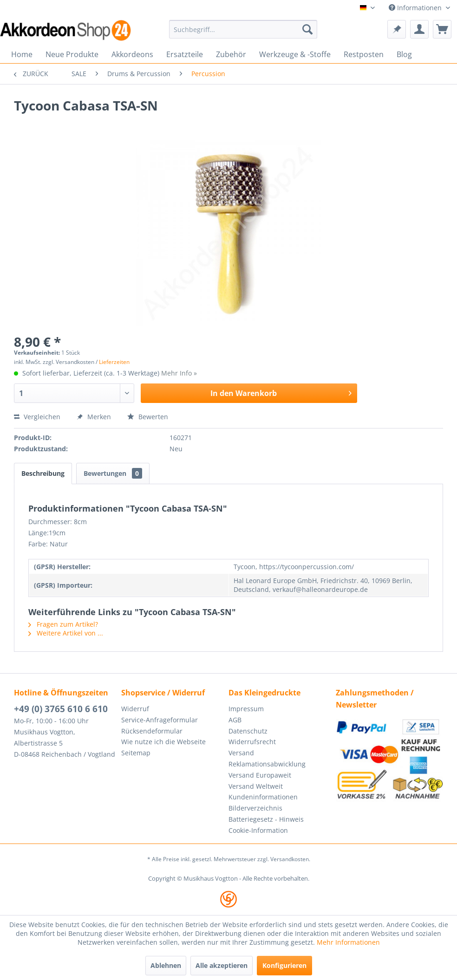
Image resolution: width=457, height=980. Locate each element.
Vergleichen (37, 417)
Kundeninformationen (263, 797)
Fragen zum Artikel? (63, 624)
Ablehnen (166, 965)
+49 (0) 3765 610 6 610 (61, 709)
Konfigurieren (284, 965)
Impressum (246, 709)
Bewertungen (113, 473)
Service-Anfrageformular (160, 720)
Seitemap (136, 753)
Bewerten (148, 417)
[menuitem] (243, 29)
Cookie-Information (258, 830)
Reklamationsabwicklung (267, 764)
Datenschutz (248, 731)
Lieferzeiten (114, 362)
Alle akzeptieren (222, 965)
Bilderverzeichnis (255, 808)
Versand (241, 753)
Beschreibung (43, 473)
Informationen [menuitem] (416, 8)
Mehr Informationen (348, 942)
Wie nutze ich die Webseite (163, 742)
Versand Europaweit (260, 775)
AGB (235, 720)
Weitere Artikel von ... (66, 633)
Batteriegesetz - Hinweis (266, 819)
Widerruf (135, 709)
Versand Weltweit (256, 786)
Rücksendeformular (152, 731)
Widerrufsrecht (252, 742)
